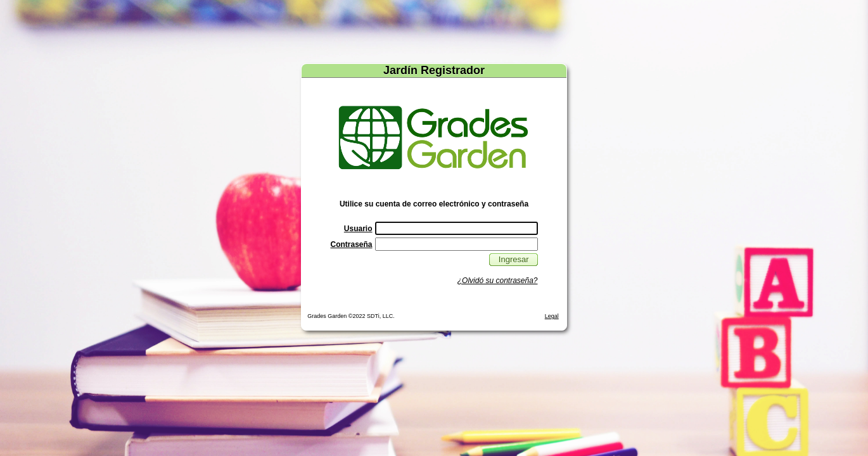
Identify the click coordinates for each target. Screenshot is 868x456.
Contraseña (351, 244)
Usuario (358, 229)
